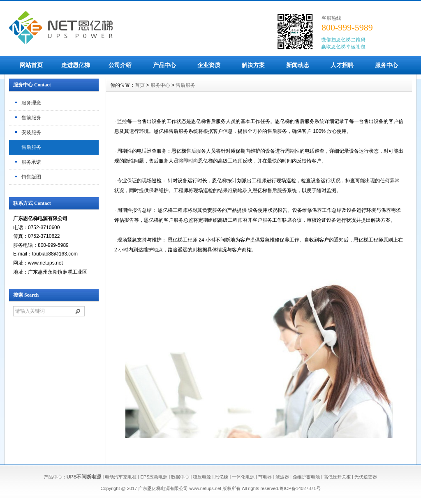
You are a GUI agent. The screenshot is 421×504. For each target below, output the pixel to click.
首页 (140, 85)
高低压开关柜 (337, 477)
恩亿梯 (221, 477)
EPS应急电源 (154, 477)
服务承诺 (31, 162)
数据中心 (180, 477)
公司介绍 (120, 65)
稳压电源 (202, 477)
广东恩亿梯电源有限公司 (163, 488)
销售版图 (31, 177)
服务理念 (31, 103)
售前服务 (31, 118)
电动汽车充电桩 (121, 477)
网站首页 (31, 65)
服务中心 (386, 65)
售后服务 (31, 147)
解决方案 (253, 65)
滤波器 (282, 477)
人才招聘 (342, 65)
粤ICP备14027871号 (300, 488)
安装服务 (31, 132)
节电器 (265, 477)
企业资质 (209, 65)
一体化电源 (243, 477)
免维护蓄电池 (306, 477)
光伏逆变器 (366, 477)
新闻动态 (298, 65)
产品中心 (164, 65)
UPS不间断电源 (84, 477)
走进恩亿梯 (76, 65)
